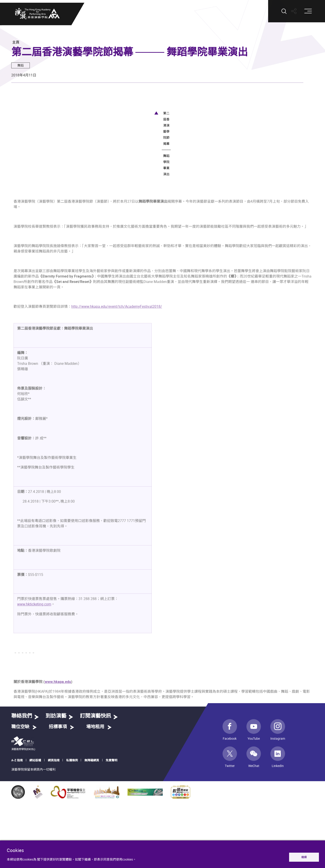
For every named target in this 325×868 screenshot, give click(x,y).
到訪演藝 (56, 790)
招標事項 (58, 801)
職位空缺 (20, 801)
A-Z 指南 (17, 834)
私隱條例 (72, 834)
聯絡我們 (22, 790)
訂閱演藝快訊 (95, 790)
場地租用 (95, 801)
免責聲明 (111, 834)
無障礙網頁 (92, 834)
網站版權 (35, 834)
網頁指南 (54, 834)
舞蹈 (21, 65)
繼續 (304, 857)
